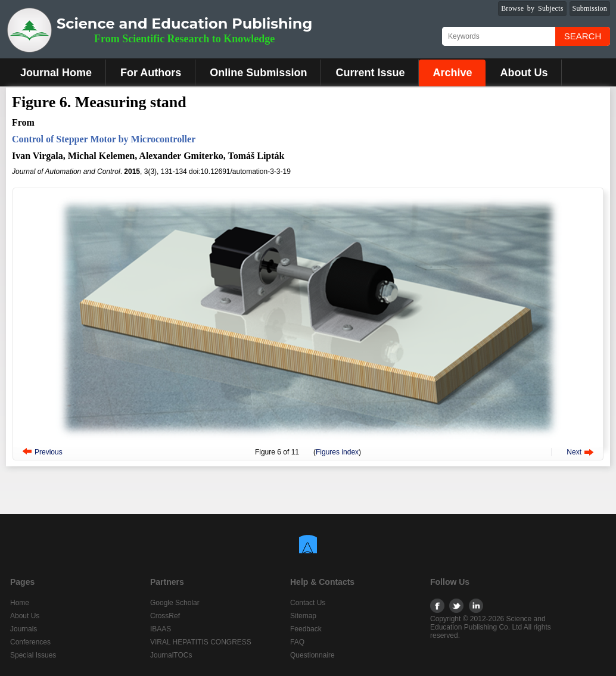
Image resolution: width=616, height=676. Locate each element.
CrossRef (165, 616)
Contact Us (308, 603)
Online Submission (258, 73)
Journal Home (56, 73)
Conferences (30, 642)
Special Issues (33, 655)
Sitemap (303, 616)
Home (20, 603)
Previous (49, 452)
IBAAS (161, 629)
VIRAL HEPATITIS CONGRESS (201, 642)
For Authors (151, 73)
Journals (24, 629)
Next (574, 452)
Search (583, 36)
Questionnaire (312, 655)
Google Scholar (175, 603)
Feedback (306, 629)
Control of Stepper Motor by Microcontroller (104, 139)
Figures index (337, 452)
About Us (524, 73)
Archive (452, 73)
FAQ (297, 642)
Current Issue (370, 73)
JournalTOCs (171, 655)
